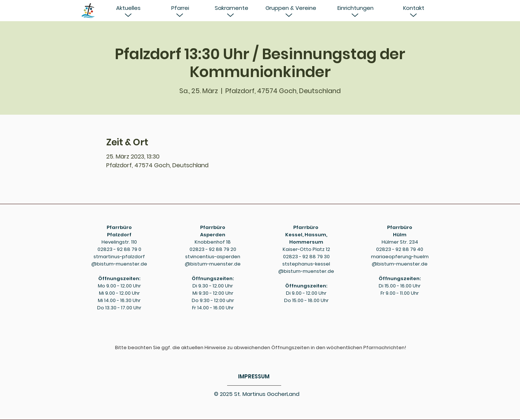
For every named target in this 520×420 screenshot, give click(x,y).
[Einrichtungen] (355, 8)
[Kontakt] (414, 8)
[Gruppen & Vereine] (291, 8)
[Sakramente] (232, 8)
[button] (128, 8)
